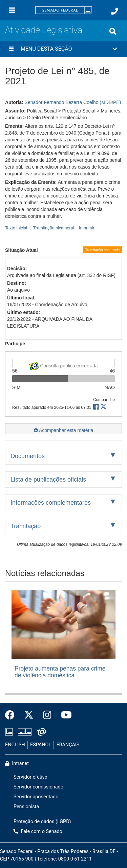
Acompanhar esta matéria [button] (63, 430)
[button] (63, 49)
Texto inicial (17, 228)
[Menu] (12, 10)
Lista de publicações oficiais (48, 480)
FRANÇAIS (68, 745)
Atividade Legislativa (44, 30)
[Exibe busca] (113, 31)
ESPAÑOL (41, 745)
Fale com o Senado (38, 831)
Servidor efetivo (30, 777)
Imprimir (87, 228)
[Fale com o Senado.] (114, 11)
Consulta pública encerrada (63, 364)
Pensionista (26, 807)
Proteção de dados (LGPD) (42, 822)
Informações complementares (51, 503)
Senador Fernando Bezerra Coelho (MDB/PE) (73, 102)
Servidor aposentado (36, 797)
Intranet (17, 763)
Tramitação (26, 526)
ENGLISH (15, 745)
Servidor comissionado (38, 787)
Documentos (28, 456)
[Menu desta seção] (11, 49)
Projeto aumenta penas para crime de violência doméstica (60, 672)
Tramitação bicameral (54, 228)
